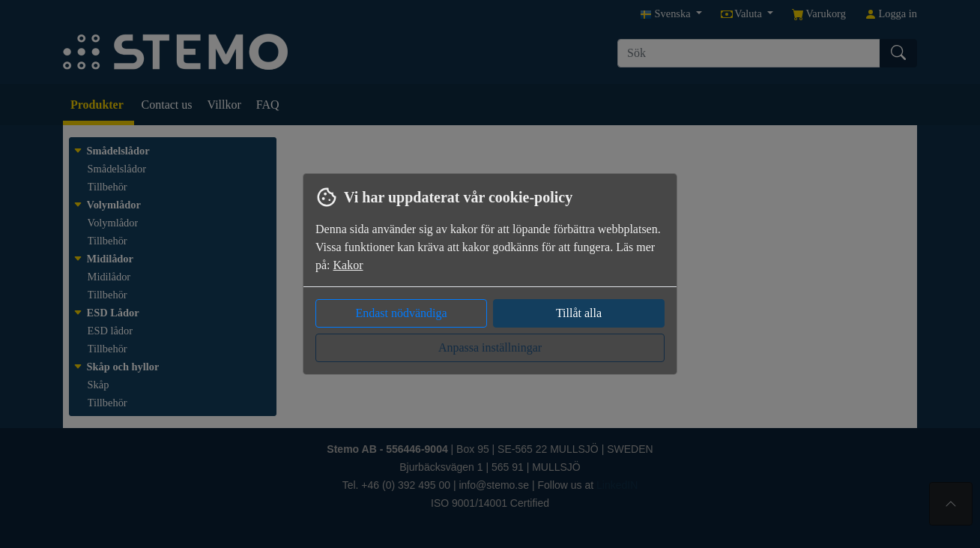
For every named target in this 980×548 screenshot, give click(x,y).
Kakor (348, 265)
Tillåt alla (579, 313)
